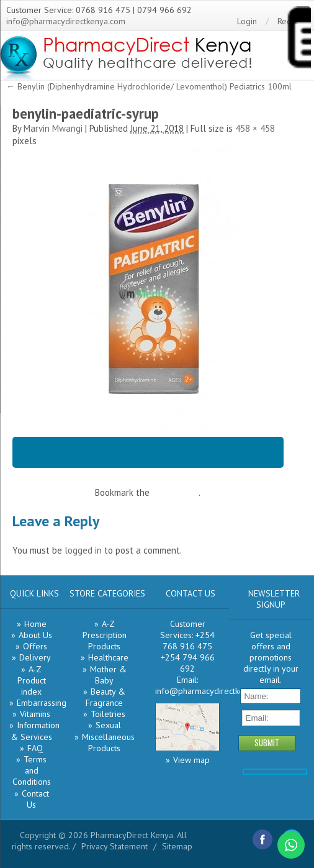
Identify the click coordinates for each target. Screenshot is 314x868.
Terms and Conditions (32, 770)
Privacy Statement (114, 846)
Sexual (108, 725)
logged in (83, 550)
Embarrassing (42, 703)
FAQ (35, 748)
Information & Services (35, 731)
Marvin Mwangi (53, 128)
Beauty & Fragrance (105, 697)
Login (247, 21)
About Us (35, 635)
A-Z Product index (32, 680)
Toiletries (108, 714)
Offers (35, 646)
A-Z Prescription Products (105, 635)
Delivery (35, 657)
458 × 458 (255, 128)
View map (191, 760)
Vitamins (35, 714)
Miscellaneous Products (108, 742)
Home (35, 624)
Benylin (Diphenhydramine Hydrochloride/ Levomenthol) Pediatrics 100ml (149, 86)
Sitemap (177, 846)
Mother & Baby (108, 675)
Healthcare (108, 657)
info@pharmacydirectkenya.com (66, 21)
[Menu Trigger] (298, 40)
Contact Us (35, 799)
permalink (179, 492)
